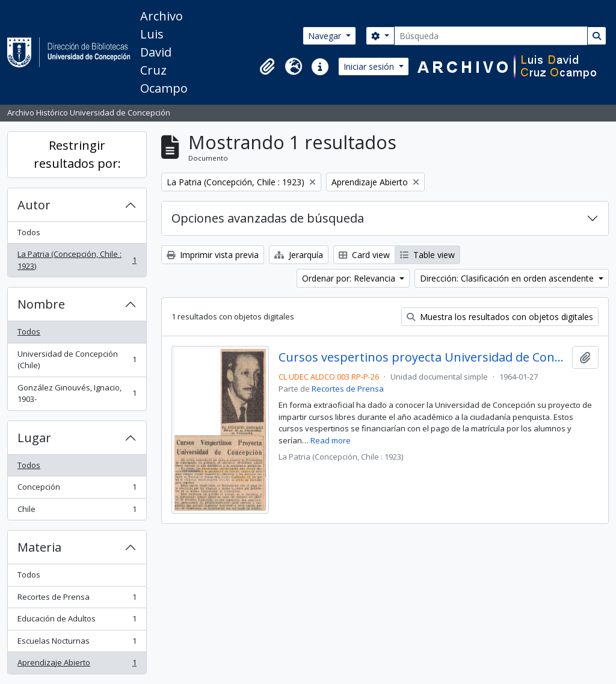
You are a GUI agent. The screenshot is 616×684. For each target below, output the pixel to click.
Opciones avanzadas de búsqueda (268, 218)
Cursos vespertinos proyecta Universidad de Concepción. (423, 357)
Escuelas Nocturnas (77, 643)
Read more (331, 440)
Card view (364, 255)
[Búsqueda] (491, 36)
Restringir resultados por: (77, 154)
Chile (77, 512)
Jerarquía (299, 255)
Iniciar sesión (370, 66)
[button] (267, 67)
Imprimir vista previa (213, 255)
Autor (34, 205)
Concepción (77, 489)
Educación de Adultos (77, 621)
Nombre (41, 304)
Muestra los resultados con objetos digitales (500, 317)
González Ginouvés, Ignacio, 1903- (77, 393)
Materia (39, 547)
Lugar (34, 438)
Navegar (326, 36)
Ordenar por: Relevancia (350, 278)
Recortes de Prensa (77, 599)
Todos (29, 232)
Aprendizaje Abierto (77, 665)
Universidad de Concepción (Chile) (77, 360)
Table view (427, 255)
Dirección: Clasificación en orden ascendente (508, 278)
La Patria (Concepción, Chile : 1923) (77, 260)
